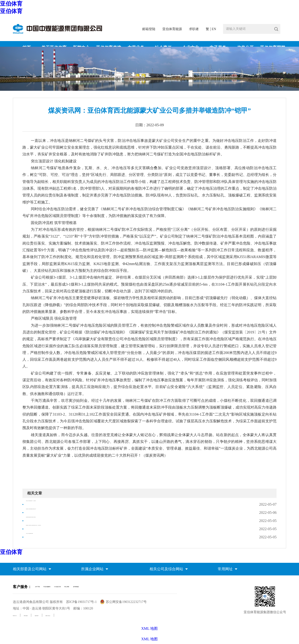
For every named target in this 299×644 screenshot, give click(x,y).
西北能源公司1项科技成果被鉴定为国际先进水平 (66, 513)
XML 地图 (150, 639)
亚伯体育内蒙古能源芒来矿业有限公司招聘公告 (65, 521)
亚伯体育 (11, 4)
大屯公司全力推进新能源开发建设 (54, 537)
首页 (253, 86)
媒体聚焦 (280, 86)
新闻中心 (265, 86)
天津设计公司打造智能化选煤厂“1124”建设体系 (65, 504)
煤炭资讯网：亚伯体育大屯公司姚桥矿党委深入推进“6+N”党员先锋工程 (85, 529)
